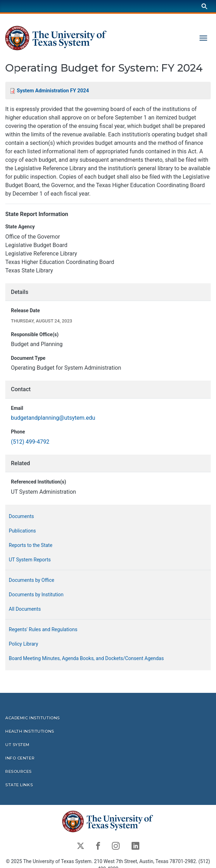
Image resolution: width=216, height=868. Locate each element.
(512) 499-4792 (30, 442)
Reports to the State (31, 545)
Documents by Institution (36, 595)
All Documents (25, 609)
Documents (21, 516)
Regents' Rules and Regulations (43, 629)
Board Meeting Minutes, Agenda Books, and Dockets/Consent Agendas (86, 658)
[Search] (204, 6)
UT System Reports (30, 560)
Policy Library (23, 644)
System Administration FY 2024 (53, 91)
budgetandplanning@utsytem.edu (53, 418)
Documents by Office (31, 580)
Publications (22, 531)
